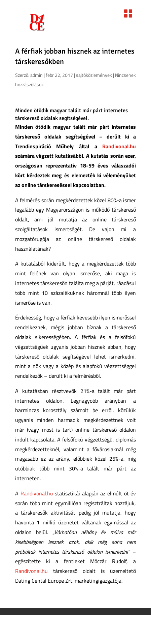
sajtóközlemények (94, 75)
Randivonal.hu (119, 146)
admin (36, 75)
